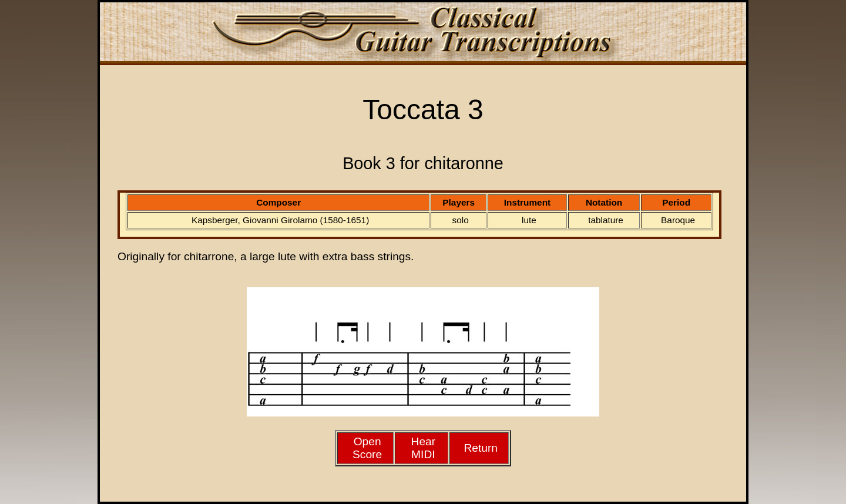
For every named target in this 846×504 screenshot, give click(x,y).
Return (481, 448)
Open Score (367, 448)
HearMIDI (424, 448)
